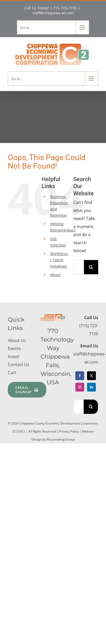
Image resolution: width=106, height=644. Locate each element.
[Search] (91, 267)
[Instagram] (80, 387)
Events (14, 348)
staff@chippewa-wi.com (53, 13)
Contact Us (19, 365)
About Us (17, 340)
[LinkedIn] (91, 387)
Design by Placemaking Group (53, 439)
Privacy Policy (69, 431)
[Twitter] (91, 376)
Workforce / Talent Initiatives (59, 260)
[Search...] (79, 267)
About (55, 275)
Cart (12, 373)
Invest (14, 357)
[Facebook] (80, 376)
